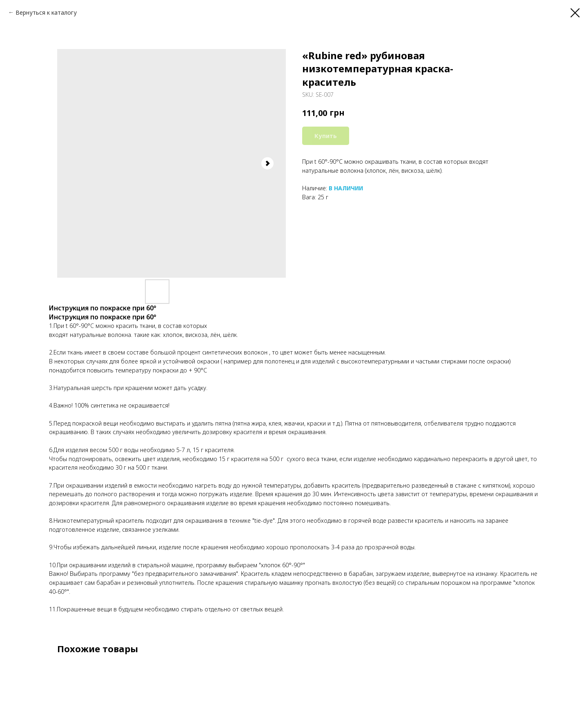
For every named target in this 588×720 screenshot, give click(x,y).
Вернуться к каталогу (46, 12)
